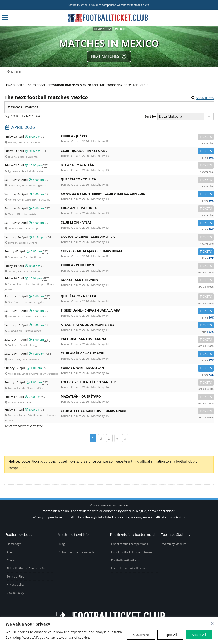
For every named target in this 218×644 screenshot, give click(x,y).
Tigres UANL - (137, 311)
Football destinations (125, 560)
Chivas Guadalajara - (137, 252)
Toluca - (137, 383)
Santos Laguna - (137, 238)
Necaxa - (137, 166)
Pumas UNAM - (137, 368)
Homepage (14, 544)
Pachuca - (137, 340)
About (11, 552)
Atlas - (137, 326)
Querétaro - (137, 180)
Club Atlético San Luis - (137, 412)
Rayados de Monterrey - (137, 194)
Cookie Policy (15, 593)
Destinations (103, 29)
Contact (12, 560)
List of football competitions (130, 544)
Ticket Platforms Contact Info (26, 568)
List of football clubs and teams (132, 552)
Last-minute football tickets (129, 568)
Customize (141, 635)
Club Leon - (137, 223)
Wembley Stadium (174, 544)
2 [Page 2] (101, 438)
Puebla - (137, 137)
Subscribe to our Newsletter (77, 552)
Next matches (105, 56)
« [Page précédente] (117, 438)
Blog (62, 544)
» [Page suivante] (125, 438)
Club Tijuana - (137, 152)
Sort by (150, 116)
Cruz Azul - (137, 209)
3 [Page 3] (109, 438)
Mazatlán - (137, 397)
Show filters (205, 98)
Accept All (199, 635)
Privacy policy (16, 585)
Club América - (137, 354)
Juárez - (137, 280)
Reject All (170, 635)
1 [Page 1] (93, 438)
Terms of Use (15, 577)
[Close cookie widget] (213, 624)
